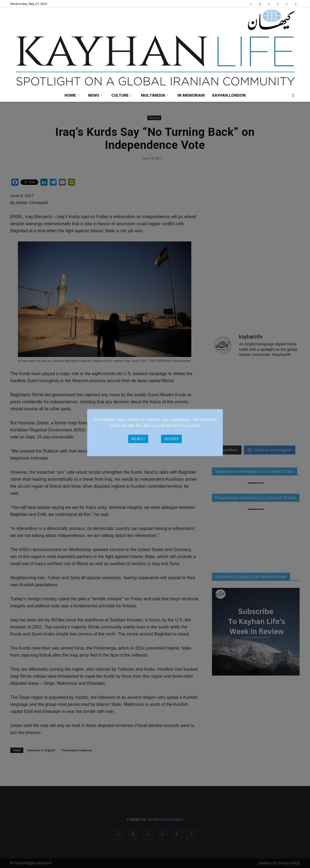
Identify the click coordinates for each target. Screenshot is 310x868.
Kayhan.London (229, 95)
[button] (293, 95)
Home (72, 95)
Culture (121, 95)
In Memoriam (191, 95)
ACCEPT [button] (171, 439)
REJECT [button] (138, 439)
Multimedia (154, 95)
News (95, 95)
